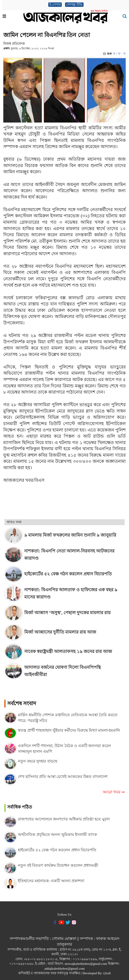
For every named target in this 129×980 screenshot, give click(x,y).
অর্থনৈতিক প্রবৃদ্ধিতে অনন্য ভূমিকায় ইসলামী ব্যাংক (57, 835)
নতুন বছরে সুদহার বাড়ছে (38, 761)
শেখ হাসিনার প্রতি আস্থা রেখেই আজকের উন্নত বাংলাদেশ (63, 777)
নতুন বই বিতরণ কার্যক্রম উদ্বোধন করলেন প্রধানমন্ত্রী (58, 865)
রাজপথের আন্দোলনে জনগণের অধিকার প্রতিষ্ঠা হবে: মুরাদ (64, 819)
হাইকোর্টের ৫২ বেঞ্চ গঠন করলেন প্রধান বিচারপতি (57, 850)
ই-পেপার (55, 5)
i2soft (107, 973)
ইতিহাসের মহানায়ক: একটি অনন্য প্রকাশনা (51, 881)
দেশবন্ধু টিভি (74, 5)
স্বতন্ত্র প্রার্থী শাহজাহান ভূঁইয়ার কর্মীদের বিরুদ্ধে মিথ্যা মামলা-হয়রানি (69, 730)
